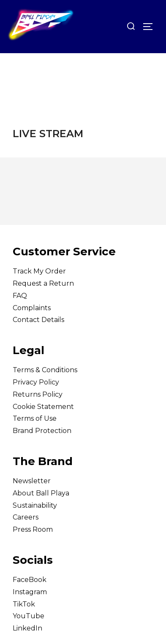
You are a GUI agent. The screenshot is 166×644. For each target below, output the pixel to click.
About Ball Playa (41, 493)
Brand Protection (42, 431)
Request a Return (43, 283)
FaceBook (30, 580)
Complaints (32, 308)
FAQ (20, 296)
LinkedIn (27, 628)
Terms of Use (35, 418)
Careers (26, 517)
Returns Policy (38, 394)
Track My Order (39, 271)
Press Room (33, 529)
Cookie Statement (43, 407)
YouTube (29, 616)
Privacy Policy (36, 382)
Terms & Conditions (45, 370)
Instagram (30, 592)
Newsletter (32, 481)
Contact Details (38, 320)
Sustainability (35, 505)
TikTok (24, 604)
